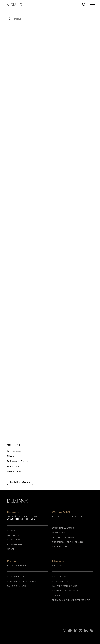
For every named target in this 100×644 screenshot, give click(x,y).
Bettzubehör (15, 545)
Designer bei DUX (17, 577)
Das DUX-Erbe (60, 577)
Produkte (13, 513)
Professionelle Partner (17, 461)
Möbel (11, 549)
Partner (12, 561)
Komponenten (15, 535)
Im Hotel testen (14, 451)
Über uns (58, 561)
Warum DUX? (14, 466)
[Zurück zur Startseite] (13, 5)
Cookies (57, 595)
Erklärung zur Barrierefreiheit (71, 600)
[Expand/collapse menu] (92, 5)
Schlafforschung (63, 537)
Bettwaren (13, 540)
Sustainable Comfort (65, 528)
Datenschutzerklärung (66, 591)
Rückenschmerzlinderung (68, 542)
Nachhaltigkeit (61, 547)
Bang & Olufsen (16, 586)
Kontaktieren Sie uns (65, 586)
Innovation (59, 533)
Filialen (10, 456)
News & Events (14, 471)
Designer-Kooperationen (22, 581)
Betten (11, 530)
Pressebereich (60, 581)
